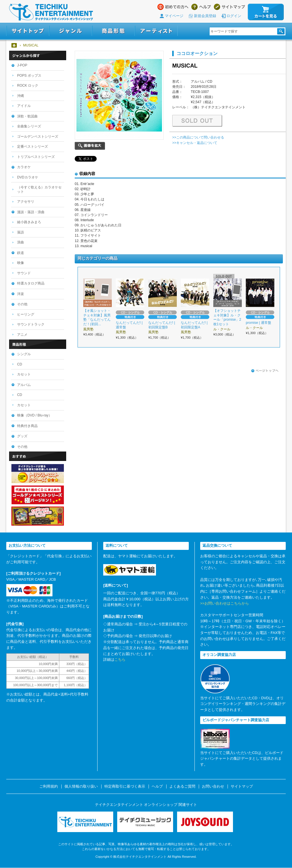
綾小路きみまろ (29, 222)
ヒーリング (26, 314)
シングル (24, 354)
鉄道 (21, 253)
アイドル (24, 106)
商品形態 (113, 31)
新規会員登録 (205, 16)
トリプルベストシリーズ (36, 157)
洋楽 (21, 294)
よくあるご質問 (182, 786)
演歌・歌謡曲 (27, 116)
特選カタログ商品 (31, 283)
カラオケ (24, 167)
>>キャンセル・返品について (195, 143)
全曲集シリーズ (29, 126)
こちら (120, 659)
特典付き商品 (27, 426)
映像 (21, 263)
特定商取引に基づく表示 (125, 786)
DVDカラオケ (28, 177)
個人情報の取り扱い (81, 786)
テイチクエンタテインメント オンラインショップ (51, 12)
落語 (21, 232)
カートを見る (266, 12)
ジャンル (71, 31)
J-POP (22, 65)
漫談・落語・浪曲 (31, 212)
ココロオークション (197, 53)
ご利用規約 (49, 786)
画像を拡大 (90, 146)
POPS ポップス (29, 76)
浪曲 (21, 242)
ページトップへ (265, 371)
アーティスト (156, 31)
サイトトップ (28, 31)
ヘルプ (201, 7)
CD (20, 364)
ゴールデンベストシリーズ (38, 137)
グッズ (22, 436)
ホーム (14, 45)
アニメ (22, 335)
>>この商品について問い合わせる (198, 137)
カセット (24, 374)
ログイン (234, 16)
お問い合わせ (213, 786)
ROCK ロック (28, 86)
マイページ (174, 16)
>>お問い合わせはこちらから (225, 603)
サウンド (24, 273)
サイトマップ (229, 7)
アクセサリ (26, 202)
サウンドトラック (31, 324)
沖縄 (21, 96)
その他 (22, 304)
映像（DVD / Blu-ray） (35, 415)
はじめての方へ (173, 7)
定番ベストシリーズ (33, 147)
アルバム (24, 385)
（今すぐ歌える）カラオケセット (39, 189)
